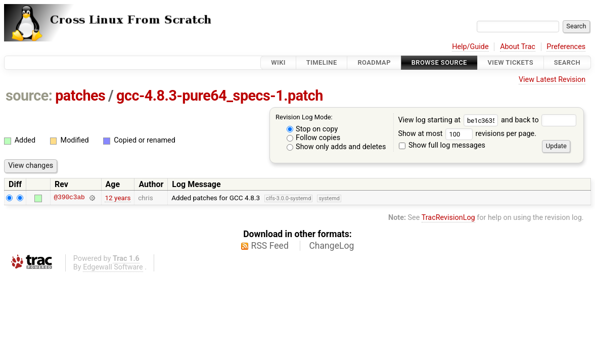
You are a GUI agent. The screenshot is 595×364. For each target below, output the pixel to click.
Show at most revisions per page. (467, 134)
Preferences (566, 47)
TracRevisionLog (448, 218)
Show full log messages (442, 145)
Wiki (278, 62)
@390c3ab (69, 198)
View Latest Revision (552, 80)
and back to (539, 120)
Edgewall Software (113, 267)
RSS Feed (270, 246)
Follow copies (314, 138)
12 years (118, 198)
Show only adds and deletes (336, 147)
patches (80, 96)
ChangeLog (331, 246)
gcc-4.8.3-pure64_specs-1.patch (220, 96)
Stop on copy (312, 129)
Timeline (322, 62)
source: (29, 96)
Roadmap (374, 62)
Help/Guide (470, 47)
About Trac (518, 47)
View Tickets (511, 62)
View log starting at (449, 120)
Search (567, 62)
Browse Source (439, 62)
